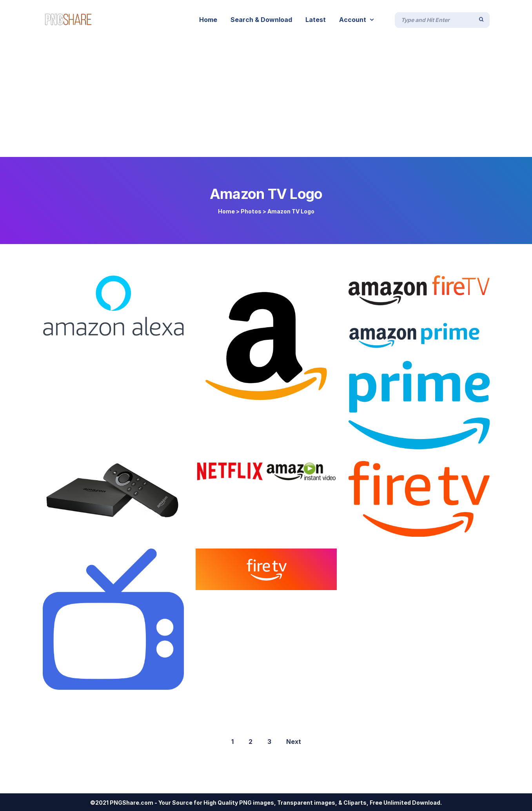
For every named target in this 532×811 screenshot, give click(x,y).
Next (294, 742)
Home (226, 211)
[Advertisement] (266, 98)
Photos (251, 211)
